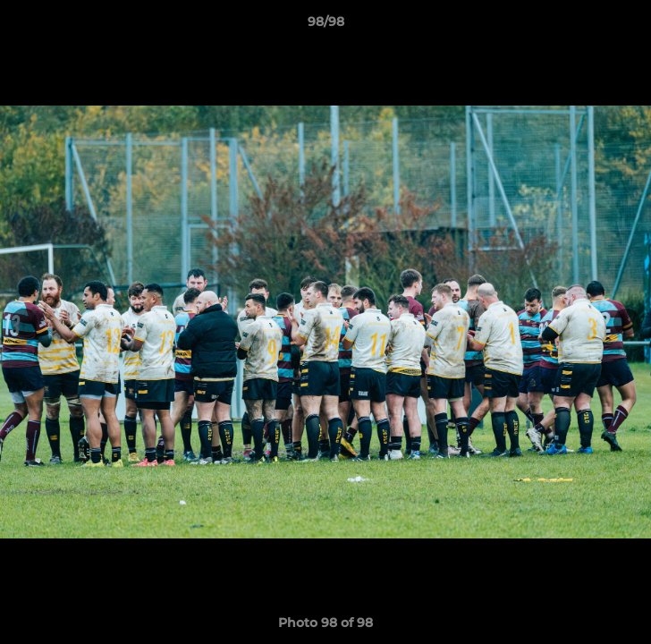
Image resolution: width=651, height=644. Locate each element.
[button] (630, 26)
